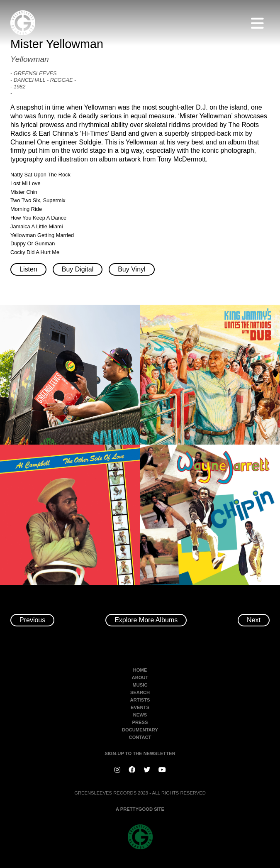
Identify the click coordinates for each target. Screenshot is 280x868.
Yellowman (30, 59)
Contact (140, 737)
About (140, 677)
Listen (28, 269)
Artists (140, 700)
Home (140, 670)
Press (140, 722)
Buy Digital (78, 269)
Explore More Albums (146, 620)
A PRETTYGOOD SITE (140, 809)
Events (140, 707)
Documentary (140, 730)
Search (140, 692)
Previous (32, 620)
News (140, 715)
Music (140, 685)
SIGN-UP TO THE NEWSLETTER (140, 753)
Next (254, 620)
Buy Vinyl (131, 269)
